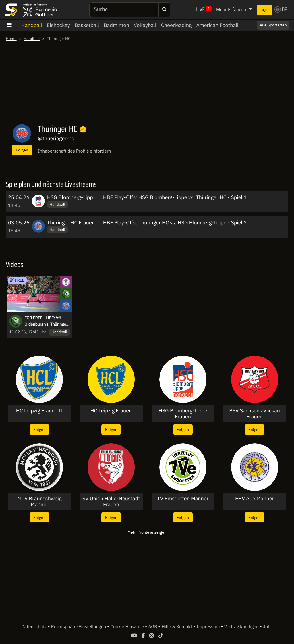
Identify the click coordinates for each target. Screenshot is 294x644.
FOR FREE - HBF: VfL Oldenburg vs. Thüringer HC (46, 321)
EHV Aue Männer (255, 499)
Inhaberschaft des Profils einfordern (75, 151)
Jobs (268, 627)
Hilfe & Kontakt (177, 627)
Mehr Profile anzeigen (147, 532)
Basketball (87, 25)
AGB (153, 627)
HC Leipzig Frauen (111, 411)
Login (264, 10)
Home (11, 39)
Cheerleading (176, 25)
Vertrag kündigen (242, 627)
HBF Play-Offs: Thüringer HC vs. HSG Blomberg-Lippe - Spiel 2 (175, 223)
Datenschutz (34, 627)
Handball (32, 25)
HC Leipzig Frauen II (39, 411)
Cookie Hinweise (128, 627)
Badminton (116, 25)
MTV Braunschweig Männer (39, 502)
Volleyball (145, 25)
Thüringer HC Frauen (71, 223)
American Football (217, 25)
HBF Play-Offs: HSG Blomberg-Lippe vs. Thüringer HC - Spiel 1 (175, 197)
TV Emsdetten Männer (183, 499)
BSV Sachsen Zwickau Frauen (255, 414)
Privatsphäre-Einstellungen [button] (79, 627)
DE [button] (281, 9)
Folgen (22, 150)
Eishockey (58, 25)
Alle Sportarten (273, 25)
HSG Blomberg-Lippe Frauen (80, 197)
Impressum (209, 627)
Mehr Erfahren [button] (232, 9)
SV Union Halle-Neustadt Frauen (111, 502)
